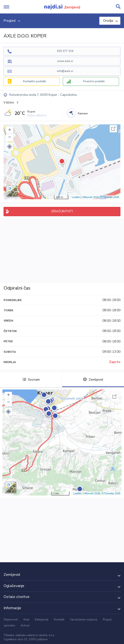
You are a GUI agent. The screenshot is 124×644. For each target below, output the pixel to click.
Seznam (31, 380)
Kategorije (42, 619)
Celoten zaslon (113, 129)
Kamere (83, 113)
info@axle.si (65, 71)
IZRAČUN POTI (62, 211)
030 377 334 (65, 51)
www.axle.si (65, 61)
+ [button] (10, 130)
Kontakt (59, 619)
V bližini (9, 102)
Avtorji (25, 625)
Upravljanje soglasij (84, 619)
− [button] (10, 138)
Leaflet (76, 197)
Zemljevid (93, 380)
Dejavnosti (11, 619)
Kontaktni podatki (35, 81)
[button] (10, 147)
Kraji (26, 619)
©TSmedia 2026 (110, 197)
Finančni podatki (94, 81)
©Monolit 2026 (90, 197)
